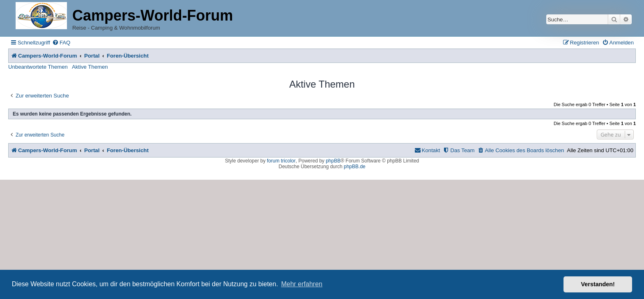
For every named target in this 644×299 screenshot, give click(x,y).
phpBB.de (355, 167)
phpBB (333, 161)
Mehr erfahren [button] (302, 284)
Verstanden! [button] (598, 284)
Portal (92, 56)
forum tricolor (281, 161)
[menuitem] (61, 43)
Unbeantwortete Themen (38, 67)
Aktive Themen (90, 67)
